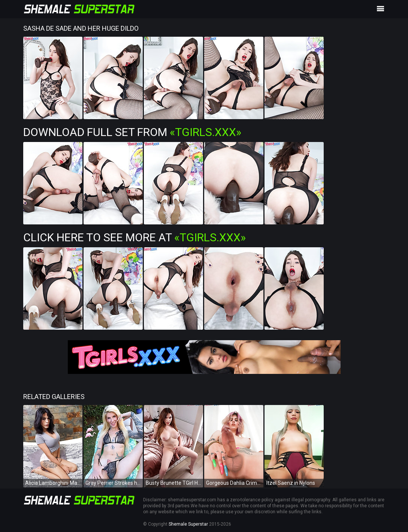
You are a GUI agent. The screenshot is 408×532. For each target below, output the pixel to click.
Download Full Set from (132, 132)
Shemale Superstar (188, 524)
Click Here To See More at (135, 237)
